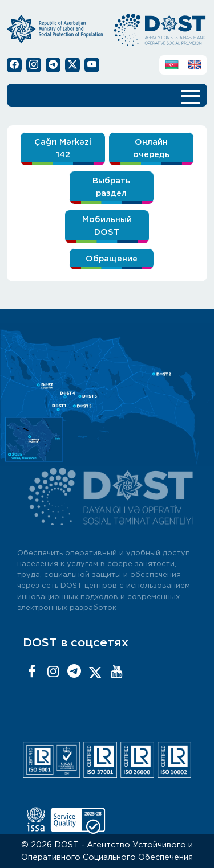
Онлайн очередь (151, 148)
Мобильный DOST (107, 226)
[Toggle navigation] (191, 95)
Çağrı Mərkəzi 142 (63, 148)
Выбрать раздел (111, 187)
